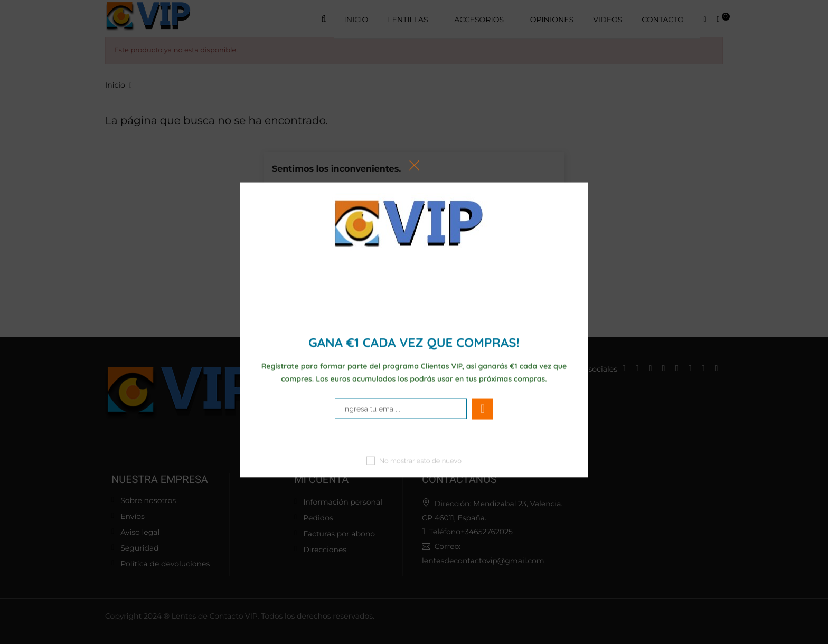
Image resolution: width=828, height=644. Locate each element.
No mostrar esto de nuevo (420, 461)
